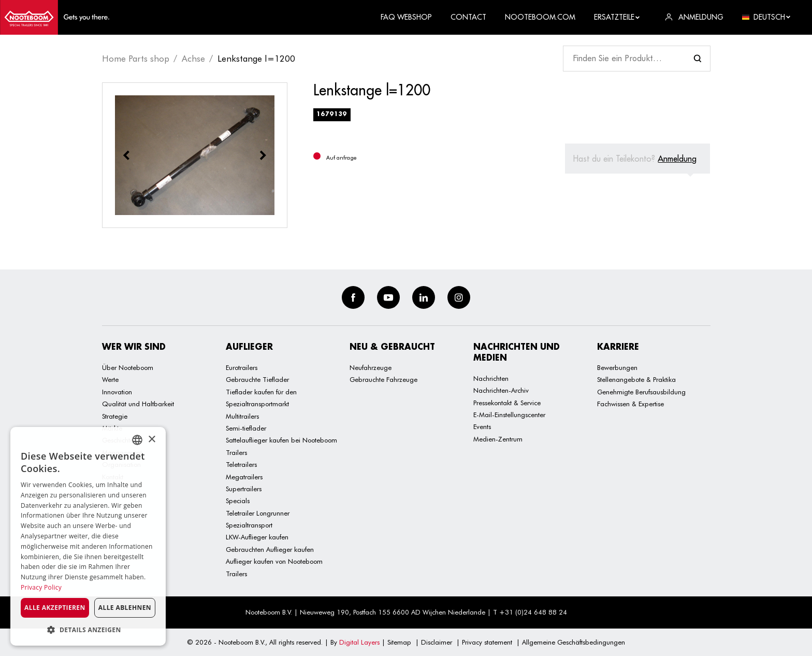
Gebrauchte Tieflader (257, 379)
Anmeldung (677, 159)
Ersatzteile (617, 17)
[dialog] (88, 536)
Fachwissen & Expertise (630, 404)
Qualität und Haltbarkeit (138, 404)
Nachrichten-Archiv (501, 390)
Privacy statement (487, 642)
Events (482, 426)
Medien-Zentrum (498, 439)
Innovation (117, 392)
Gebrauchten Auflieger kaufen (270, 549)
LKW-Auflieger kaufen (257, 537)
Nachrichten (491, 378)
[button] (88, 630)
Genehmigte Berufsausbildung (641, 392)
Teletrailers (241, 464)
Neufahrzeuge (371, 367)
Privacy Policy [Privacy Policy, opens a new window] (41, 587)
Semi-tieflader (246, 428)
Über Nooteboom (128, 367)
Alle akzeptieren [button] (55, 608)
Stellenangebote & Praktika (636, 379)
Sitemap (399, 642)
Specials (238, 501)
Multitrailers (242, 416)
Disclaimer (437, 642)
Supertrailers (244, 489)
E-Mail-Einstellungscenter (509, 415)
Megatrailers (244, 477)
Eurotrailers (242, 367)
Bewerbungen (617, 367)
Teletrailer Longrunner (258, 513)
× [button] (151, 440)
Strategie (115, 416)
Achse (193, 59)
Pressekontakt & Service (507, 403)
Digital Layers (359, 642)
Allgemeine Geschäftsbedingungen (574, 642)
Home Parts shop (136, 59)
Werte (110, 379)
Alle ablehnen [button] (125, 608)
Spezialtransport (249, 525)
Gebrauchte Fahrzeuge (383, 379)
